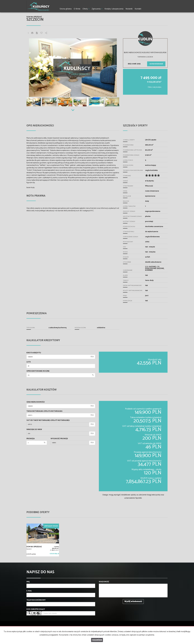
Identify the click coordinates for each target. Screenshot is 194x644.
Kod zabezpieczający (36, 609)
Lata (29, 362)
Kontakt (138, 9)
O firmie (77, 9)
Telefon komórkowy (36, 600)
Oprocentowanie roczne (38, 371)
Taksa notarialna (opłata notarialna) (44, 411)
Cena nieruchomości (36, 402)
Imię (28, 582)
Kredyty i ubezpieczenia (114, 9)
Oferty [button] (86, 9)
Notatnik (129, 9)
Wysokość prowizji (59, 439)
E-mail (29, 591)
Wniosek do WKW (34, 430)
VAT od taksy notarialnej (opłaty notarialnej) (48, 420)
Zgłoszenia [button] (97, 9)
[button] (33, 68)
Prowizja (31, 439)
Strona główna (66, 9)
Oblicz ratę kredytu (155, 87)
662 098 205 (134, 64)
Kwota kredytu (34, 353)
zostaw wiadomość (156, 64)
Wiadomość (104, 582)
